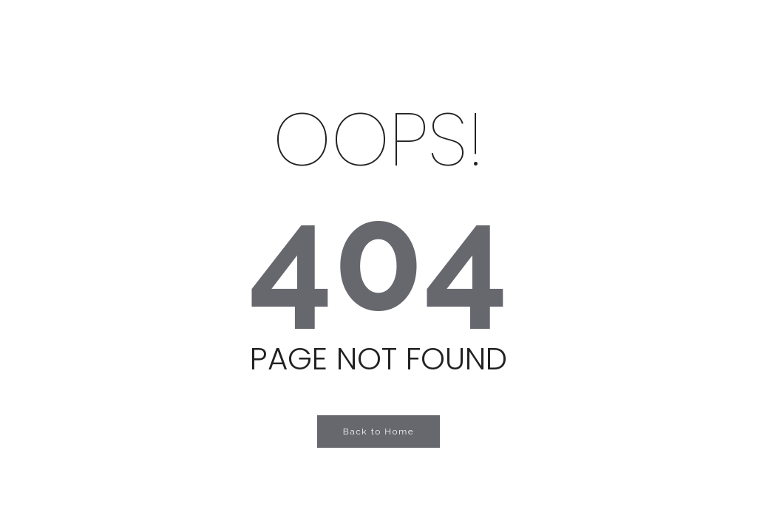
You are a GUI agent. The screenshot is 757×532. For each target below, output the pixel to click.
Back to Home (379, 432)
